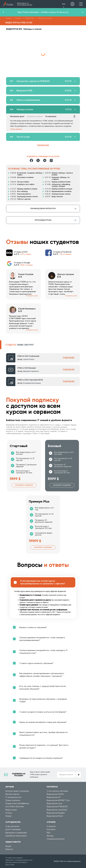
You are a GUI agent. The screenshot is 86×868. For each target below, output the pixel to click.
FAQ (48, 833)
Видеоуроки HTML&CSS (57, 807)
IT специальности (13, 797)
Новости (9, 849)
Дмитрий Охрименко (31, 371)
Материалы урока (17, 116)
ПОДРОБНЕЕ (69, 358)
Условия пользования (14, 858)
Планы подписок (13, 800)
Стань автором (12, 826)
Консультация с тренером (17, 791)
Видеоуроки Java (54, 803)
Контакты (51, 829)
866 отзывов (27, 265)
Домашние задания (35, 116)
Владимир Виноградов (32, 383)
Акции (8, 846)
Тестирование (51, 116)
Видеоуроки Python (55, 794)
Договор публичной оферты (16, 862)
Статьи (9, 813)
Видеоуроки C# (54, 797)
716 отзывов (65, 254)
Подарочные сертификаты (17, 803)
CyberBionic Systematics (16, 836)
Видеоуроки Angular (56, 813)
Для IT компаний (13, 829)
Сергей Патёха (29, 359)
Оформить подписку (24, 485)
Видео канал (11, 810)
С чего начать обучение (57, 791)
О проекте (51, 826)
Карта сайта (10, 865)
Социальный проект (56, 839)
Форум (8, 816)
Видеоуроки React (55, 816)
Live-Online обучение (15, 807)
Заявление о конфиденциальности (19, 860)
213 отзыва (26, 254)
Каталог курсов (12, 794)
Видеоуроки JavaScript (57, 810)
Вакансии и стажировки (16, 833)
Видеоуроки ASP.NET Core (58, 800)
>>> (67, 12)
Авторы (50, 836)
